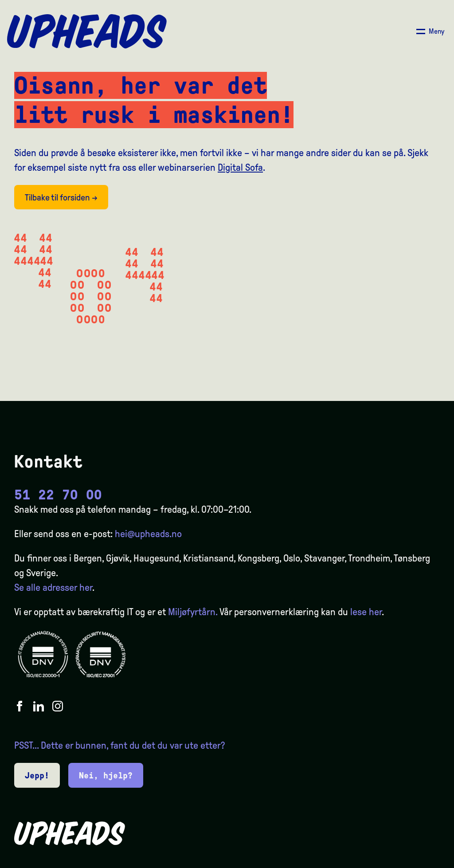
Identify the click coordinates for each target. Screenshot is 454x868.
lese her (366, 612)
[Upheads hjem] (87, 31)
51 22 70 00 (58, 495)
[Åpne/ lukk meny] (430, 31)
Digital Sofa (240, 168)
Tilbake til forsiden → (61, 197)
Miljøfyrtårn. (193, 612)
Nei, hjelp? (106, 775)
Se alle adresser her (53, 588)
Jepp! (37, 775)
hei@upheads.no (148, 534)
